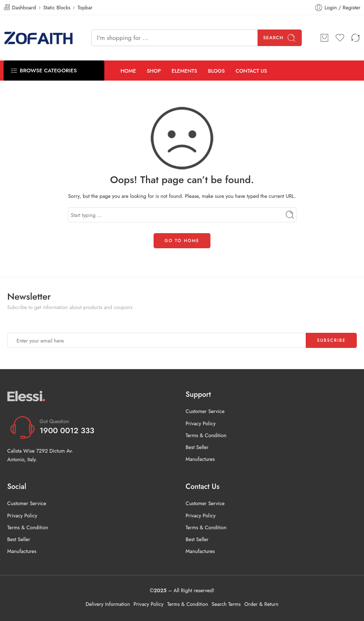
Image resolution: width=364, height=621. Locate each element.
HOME (128, 71)
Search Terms (226, 604)
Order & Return (261, 604)
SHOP (154, 71)
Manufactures (200, 459)
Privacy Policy (201, 423)
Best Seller (197, 447)
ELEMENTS (184, 71)
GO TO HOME (182, 241)
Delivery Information (108, 604)
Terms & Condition (206, 435)
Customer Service (205, 411)
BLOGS (216, 71)
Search (280, 38)
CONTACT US (251, 71)
